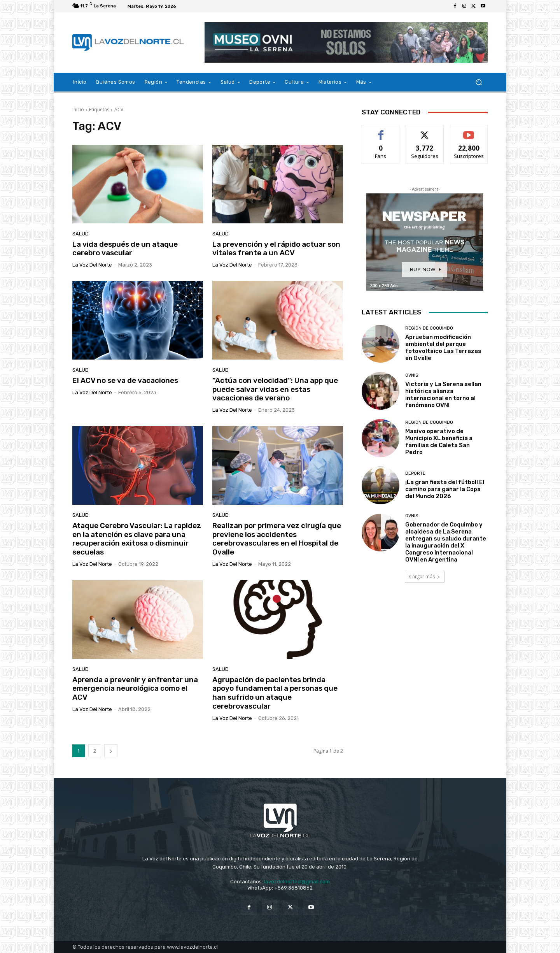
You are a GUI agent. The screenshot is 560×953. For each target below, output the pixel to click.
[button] (479, 82)
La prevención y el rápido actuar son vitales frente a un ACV (276, 249)
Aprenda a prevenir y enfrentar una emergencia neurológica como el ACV (135, 689)
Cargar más (425, 577)
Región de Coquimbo (429, 328)
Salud (80, 234)
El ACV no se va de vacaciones (125, 380)
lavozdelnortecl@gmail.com (297, 882)
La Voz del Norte (92, 265)
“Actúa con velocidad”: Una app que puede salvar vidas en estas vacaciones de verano (275, 389)
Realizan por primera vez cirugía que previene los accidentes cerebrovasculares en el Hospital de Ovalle (277, 539)
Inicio (78, 110)
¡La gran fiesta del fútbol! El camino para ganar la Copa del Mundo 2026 (445, 489)
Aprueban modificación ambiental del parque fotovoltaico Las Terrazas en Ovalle (443, 348)
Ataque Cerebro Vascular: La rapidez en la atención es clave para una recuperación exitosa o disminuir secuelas (137, 539)
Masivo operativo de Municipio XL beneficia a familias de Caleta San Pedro (439, 442)
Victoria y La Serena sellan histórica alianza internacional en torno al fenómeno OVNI (443, 395)
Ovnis (412, 375)
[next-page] (111, 751)
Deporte (415, 473)
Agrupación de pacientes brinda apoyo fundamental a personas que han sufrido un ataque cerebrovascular (275, 693)
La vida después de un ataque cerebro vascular (125, 249)
